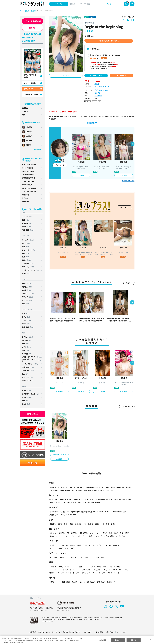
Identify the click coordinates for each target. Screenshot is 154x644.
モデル (27, 347)
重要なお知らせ (33, 414)
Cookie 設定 (86, 632)
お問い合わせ (110, 632)
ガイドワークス (63, 487)
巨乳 (27, 243)
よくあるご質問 (30, 41)
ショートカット (30, 250)
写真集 (26, 11)
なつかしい (28, 294)
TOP (21, 11)
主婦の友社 (120, 487)
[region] (77, 640)
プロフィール (60, 165)
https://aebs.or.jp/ (47, 621)
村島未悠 (33, 11)
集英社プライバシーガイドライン (49, 632)
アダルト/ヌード (27, 381)
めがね (27, 227)
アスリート (28, 377)
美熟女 (27, 290)
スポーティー (29, 267)
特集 (23, 115)
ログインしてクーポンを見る (109, 41)
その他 (26, 404)
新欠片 (75, 490)
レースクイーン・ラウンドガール (32, 357)
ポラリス (25, 198)
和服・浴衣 (28, 230)
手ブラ (27, 391)
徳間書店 (68, 490)
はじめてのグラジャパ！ (33, 34)
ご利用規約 (32, 632)
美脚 (26, 253)
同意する (133, 640)
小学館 (128, 487)
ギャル (26, 274)
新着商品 (25, 108)
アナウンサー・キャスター (32, 360)
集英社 (97, 84)
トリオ (26, 317)
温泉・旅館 (28, 327)
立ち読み (66, 76)
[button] (132, 144)
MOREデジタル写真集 (102, 499)
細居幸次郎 (98, 96)
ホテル (26, 324)
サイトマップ (121, 632)
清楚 (26, 304)
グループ (27, 320)
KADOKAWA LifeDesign (88, 487)
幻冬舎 (107, 487)
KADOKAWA (74, 487)
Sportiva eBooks (28, 175)
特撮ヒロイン (29, 367)
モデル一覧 (37, 149)
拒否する (118, 640)
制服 (26, 220)
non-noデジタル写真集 (120, 499)
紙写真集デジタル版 (28, 178)
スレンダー (29, 240)
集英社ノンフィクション (76, 502)
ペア (26, 314)
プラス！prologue (28, 181)
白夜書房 (88, 490)
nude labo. (26, 201)
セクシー (28, 300)
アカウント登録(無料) (33, 21)
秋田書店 (53, 487)
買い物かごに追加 (96, 76)
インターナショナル (31, 270)
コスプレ (28, 217)
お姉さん (28, 287)
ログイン (33, 28)
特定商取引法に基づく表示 (71, 632)
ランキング (26, 111)
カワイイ (28, 297)
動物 (26, 401)
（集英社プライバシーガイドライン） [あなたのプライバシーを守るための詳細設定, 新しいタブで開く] (14, 642)
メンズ (27, 397)
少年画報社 (54, 490)
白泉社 (81, 490)
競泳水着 (27, 223)
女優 (26, 344)
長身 (26, 257)
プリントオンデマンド (29, 191)
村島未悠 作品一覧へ (128, 181)
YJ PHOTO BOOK (28, 168)
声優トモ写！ (26, 195)
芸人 (26, 374)
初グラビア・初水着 (31, 394)
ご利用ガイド (29, 37)
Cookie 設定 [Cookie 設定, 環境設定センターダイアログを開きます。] (102, 640)
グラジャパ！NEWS (31, 95)
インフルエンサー (30, 364)
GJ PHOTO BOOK (28, 171)
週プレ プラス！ (29, 89)
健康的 (27, 260)
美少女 (27, 284)
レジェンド (28, 371)
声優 (26, 350)
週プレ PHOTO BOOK (29, 165)
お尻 (26, 247)
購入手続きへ (121, 76)
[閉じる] (150, 640)
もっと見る (124, 207)
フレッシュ (28, 263)
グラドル (28, 337)
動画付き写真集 (27, 185)
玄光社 (101, 487)
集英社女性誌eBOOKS (58, 502)
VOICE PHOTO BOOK (29, 188)
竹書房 (61, 490)
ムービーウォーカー (105, 490)
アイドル (27, 340)
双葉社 (94, 490)
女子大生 (27, 354)
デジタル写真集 (30, 83)
